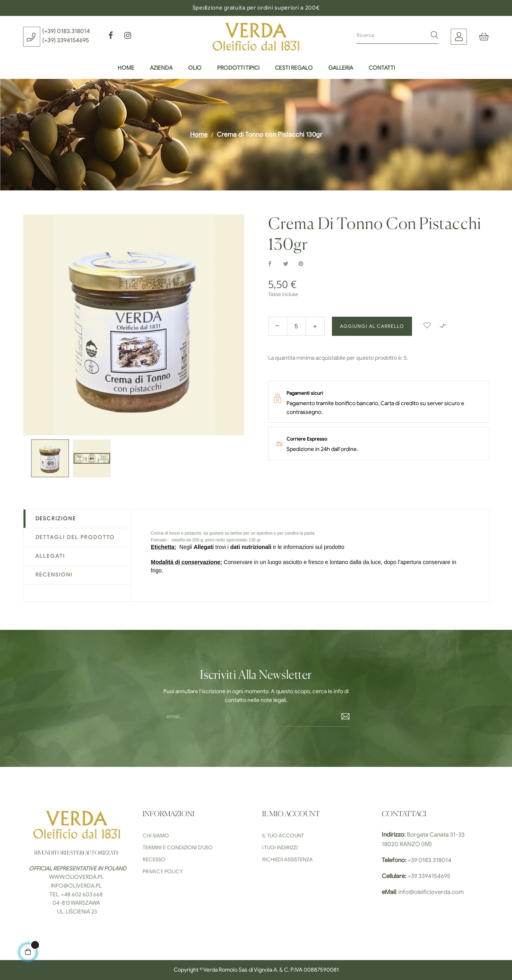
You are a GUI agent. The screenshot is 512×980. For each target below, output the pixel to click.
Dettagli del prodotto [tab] (75, 537)
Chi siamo (156, 836)
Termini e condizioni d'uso (178, 848)
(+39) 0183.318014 (66, 31)
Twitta (289, 264)
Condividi (274, 264)
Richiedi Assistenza (287, 859)
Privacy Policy (163, 871)
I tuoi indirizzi (280, 848)
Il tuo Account (283, 836)
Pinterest (304, 264)
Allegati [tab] (50, 556)
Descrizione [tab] (56, 518)
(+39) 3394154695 (66, 40)
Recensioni (54, 575)
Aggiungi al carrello (372, 326)
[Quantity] (296, 326)
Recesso (154, 859)
